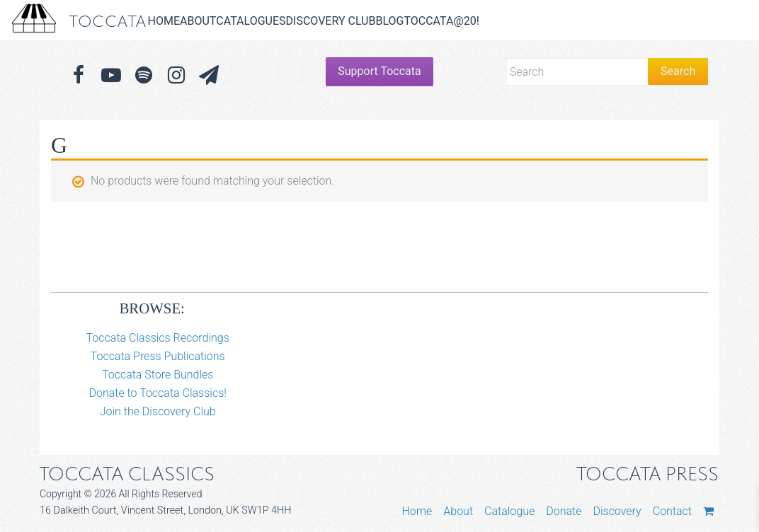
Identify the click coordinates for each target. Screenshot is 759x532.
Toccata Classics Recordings (158, 338)
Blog (389, 21)
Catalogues (251, 21)
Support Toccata (379, 71)
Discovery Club (331, 21)
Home (164, 21)
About (198, 21)
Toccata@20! (441, 21)
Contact (672, 511)
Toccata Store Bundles (158, 375)
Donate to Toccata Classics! (157, 393)
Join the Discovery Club (158, 411)
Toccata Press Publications (158, 356)
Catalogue (509, 511)
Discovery (617, 511)
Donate (564, 511)
